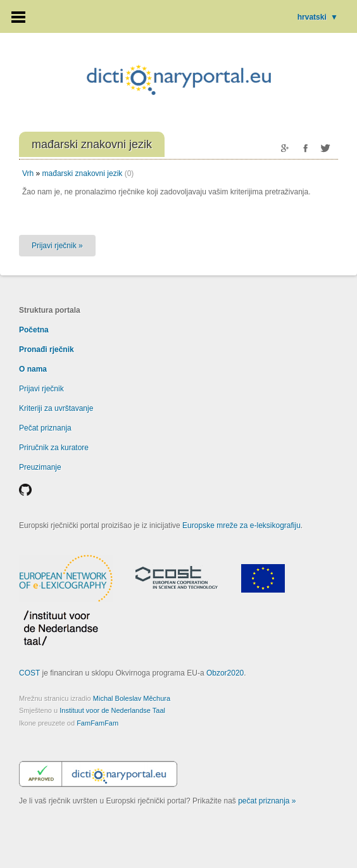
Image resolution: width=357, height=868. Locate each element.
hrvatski (318, 17)
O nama (33, 369)
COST (29, 673)
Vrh (28, 173)
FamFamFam (97, 723)
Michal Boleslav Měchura (132, 698)
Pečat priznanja (45, 428)
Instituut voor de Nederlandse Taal (112, 710)
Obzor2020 (225, 673)
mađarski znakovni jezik (83, 173)
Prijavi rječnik (41, 389)
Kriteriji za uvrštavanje (56, 408)
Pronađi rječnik (47, 349)
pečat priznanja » (267, 801)
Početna (34, 330)
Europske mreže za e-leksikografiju (241, 525)
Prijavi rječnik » (57, 246)
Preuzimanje (40, 467)
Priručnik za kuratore (54, 448)
